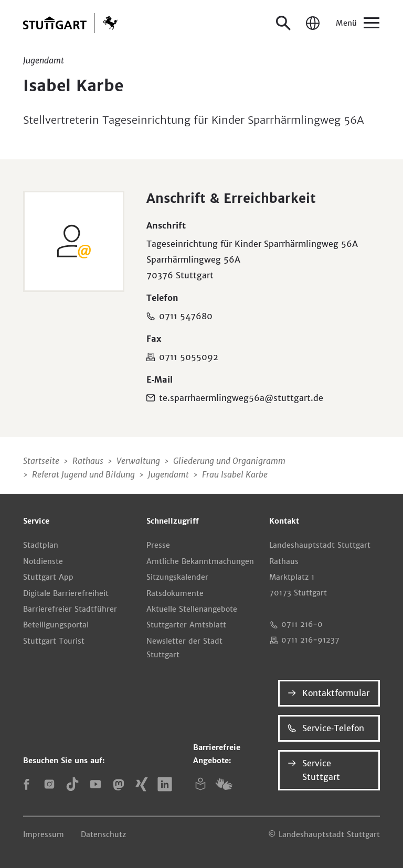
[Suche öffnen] (283, 23)
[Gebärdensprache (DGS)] (224, 784)
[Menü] (357, 23)
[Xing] (142, 784)
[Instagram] (49, 784)
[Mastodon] (119, 784)
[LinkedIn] (165, 784)
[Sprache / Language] (313, 23)
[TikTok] (72, 784)
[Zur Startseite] (70, 23)
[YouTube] (96, 784)
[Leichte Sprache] (200, 784)
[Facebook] (26, 784)
